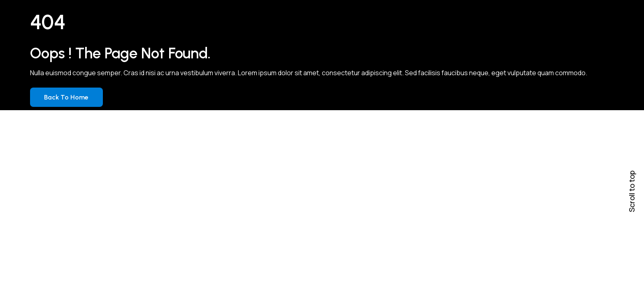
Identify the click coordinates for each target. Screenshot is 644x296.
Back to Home (66, 97)
